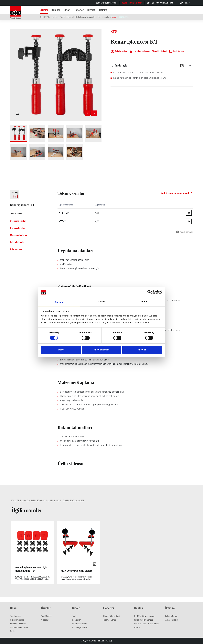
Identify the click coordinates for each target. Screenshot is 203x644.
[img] (56, 75)
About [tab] (144, 302)
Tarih (74, 616)
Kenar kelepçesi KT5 (120, 17)
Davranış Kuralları (80, 628)
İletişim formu (171, 616)
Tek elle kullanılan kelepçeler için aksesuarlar (90, 17)
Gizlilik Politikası (17, 620)
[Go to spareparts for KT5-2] (189, 221)
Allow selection (102, 350)
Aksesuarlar (65, 17)
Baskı (13, 631)
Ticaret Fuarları (110, 620)
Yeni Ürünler (46, 616)
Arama (137, 628)
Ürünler (55, 17)
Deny (61, 350)
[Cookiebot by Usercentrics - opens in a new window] (150, 292)
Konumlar (76, 620)
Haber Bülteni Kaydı (112, 616)
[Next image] (94, 113)
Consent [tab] (59, 302)
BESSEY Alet (45, 17)
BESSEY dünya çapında (144, 616)
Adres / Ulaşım (172, 620)
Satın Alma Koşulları (19, 628)
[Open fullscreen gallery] (17, 113)
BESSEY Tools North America (160, 3)
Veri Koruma (16, 616)
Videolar (45, 620)
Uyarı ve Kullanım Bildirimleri (147, 624)
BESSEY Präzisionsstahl (106, 3)
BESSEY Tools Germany (132, 3)
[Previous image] (87, 113)
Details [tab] (101, 302)
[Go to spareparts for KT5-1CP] (189, 213)
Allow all (142, 350)
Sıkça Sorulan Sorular (144, 620)
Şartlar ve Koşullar (18, 624)
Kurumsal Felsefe (80, 624)
